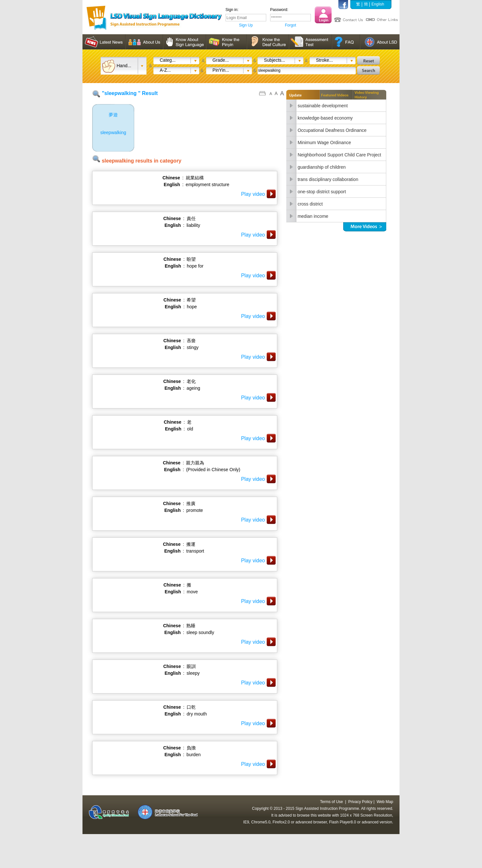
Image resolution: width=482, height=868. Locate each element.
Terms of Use (331, 802)
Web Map (385, 802)
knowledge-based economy (325, 118)
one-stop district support (322, 192)
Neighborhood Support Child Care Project (339, 155)
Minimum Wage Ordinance (324, 143)
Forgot (291, 25)
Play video (253, 194)
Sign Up (246, 25)
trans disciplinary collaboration (328, 179)
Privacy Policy (360, 802)
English (378, 4)
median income (313, 216)
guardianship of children (322, 167)
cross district (310, 204)
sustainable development (323, 106)
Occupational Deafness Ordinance (332, 130)
